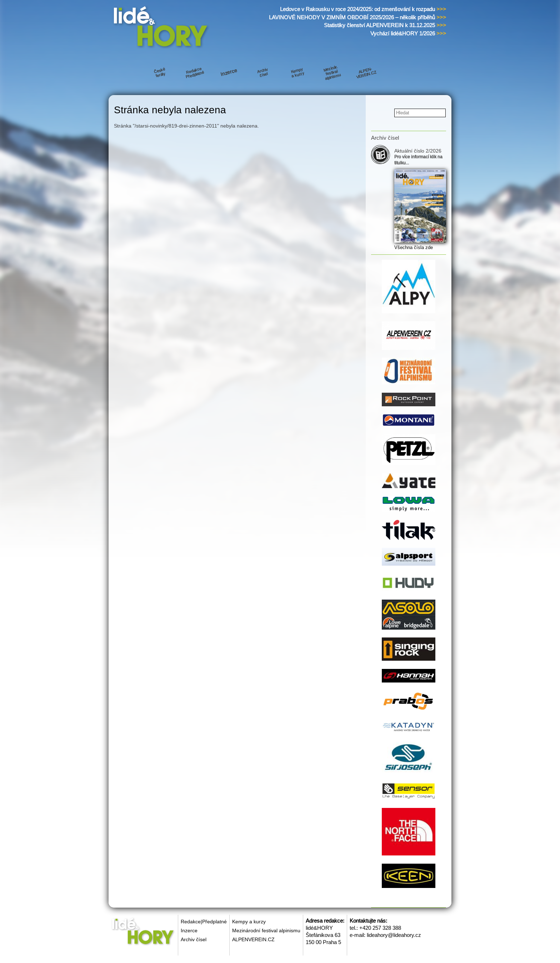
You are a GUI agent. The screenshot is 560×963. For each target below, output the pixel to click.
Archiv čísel (194, 939)
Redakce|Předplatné (204, 922)
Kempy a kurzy (249, 922)
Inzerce (189, 930)
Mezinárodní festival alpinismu (266, 930)
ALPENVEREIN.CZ (253, 939)
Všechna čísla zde (414, 247)
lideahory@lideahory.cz (394, 935)
